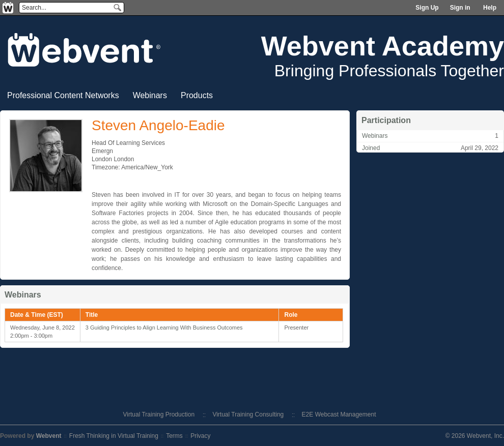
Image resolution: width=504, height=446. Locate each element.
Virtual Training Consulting (248, 414)
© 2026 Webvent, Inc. (475, 436)
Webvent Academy (383, 46)
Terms (174, 436)
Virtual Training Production (159, 414)
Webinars (150, 95)
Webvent (49, 436)
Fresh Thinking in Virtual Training (114, 436)
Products (197, 95)
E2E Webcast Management (339, 414)
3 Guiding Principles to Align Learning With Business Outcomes (164, 328)
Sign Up (427, 8)
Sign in (460, 8)
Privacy (200, 436)
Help (490, 8)
